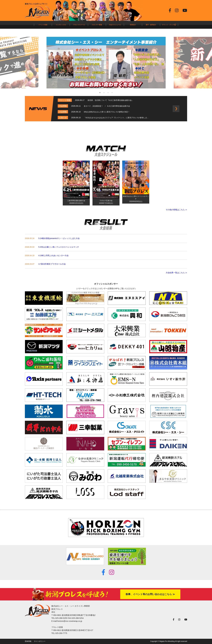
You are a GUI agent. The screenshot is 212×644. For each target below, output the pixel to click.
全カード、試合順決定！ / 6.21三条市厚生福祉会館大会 (107, 106)
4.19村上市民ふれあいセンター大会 (53, 255)
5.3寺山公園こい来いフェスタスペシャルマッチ (59, 247)
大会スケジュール (115, 25)
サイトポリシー (40, 641)
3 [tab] (108, 93)
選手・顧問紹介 (151, 25)
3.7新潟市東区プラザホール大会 (52, 264)
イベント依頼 (43, 25)
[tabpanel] (106, 63)
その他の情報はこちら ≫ (176, 210)
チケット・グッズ (169, 25)
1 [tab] (100, 93)
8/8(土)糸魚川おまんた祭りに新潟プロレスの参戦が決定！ (107, 112)
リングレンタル (61, 25)
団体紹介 (133, 25)
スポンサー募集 (97, 25)
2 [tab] (104, 93)
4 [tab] (112, 93)
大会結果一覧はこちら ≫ (176, 273)
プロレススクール (79, 25)
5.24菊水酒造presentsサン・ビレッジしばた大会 (59, 238)
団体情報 (28, 641)
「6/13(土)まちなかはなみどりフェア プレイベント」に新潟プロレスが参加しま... (116, 118)
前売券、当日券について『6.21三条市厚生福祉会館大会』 (110, 100)
